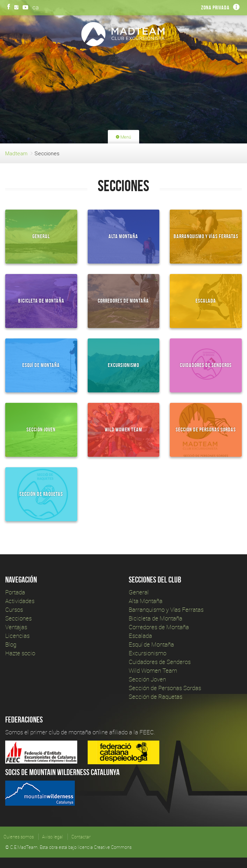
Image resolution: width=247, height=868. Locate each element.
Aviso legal (53, 837)
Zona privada (215, 7)
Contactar (81, 837)
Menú (123, 137)
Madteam (16, 153)
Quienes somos (19, 837)
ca (35, 7)
